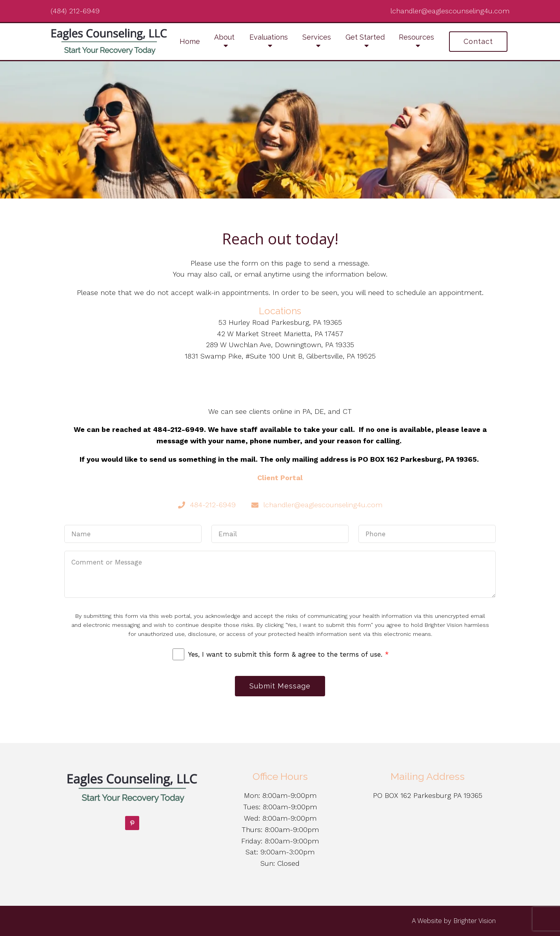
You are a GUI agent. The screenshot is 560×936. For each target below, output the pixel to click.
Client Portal (280, 478)
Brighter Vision (475, 921)
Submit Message (280, 686)
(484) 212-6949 (75, 11)
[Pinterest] (132, 823)
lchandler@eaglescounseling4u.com (450, 11)
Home (190, 41)
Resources (416, 37)
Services (317, 37)
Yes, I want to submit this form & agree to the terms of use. (288, 654)
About (224, 37)
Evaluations (269, 37)
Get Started (365, 37)
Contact (478, 41)
